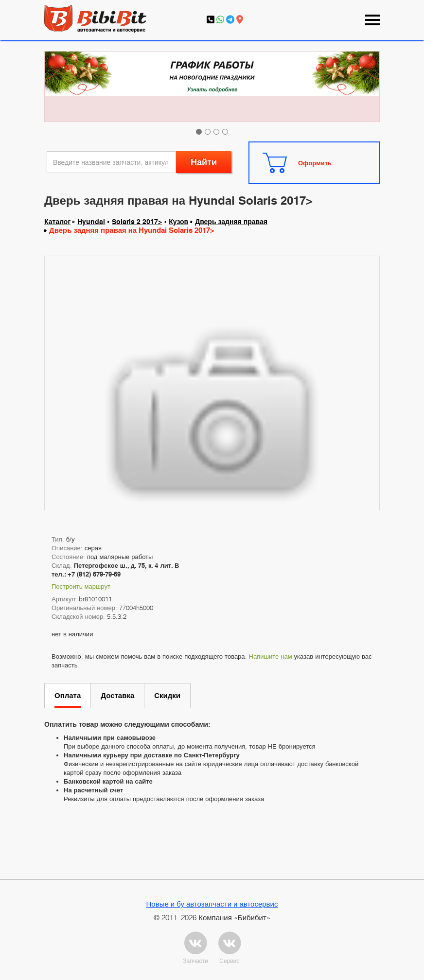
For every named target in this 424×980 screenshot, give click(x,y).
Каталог (57, 222)
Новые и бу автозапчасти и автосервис (212, 904)
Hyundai (91, 222)
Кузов (178, 222)
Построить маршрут (81, 586)
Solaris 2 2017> (137, 222)
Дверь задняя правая (231, 222)
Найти (204, 162)
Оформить (315, 163)
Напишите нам (271, 656)
